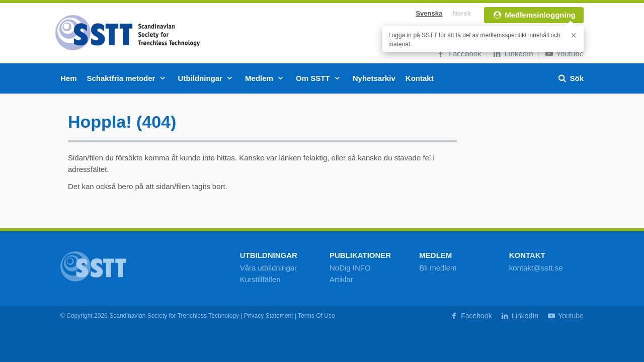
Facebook (459, 54)
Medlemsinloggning (534, 15)
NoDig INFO (350, 268)
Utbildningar (207, 78)
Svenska (429, 13)
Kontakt (420, 78)
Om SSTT (319, 78)
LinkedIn (513, 54)
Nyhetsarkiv (374, 78)
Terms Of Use (316, 316)
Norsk (462, 13)
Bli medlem (438, 268)
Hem (69, 78)
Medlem (265, 78)
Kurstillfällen (260, 279)
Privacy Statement (269, 316)
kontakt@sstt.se (536, 268)
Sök (570, 78)
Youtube (564, 54)
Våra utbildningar (268, 268)
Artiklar (341, 279)
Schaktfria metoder (128, 78)
